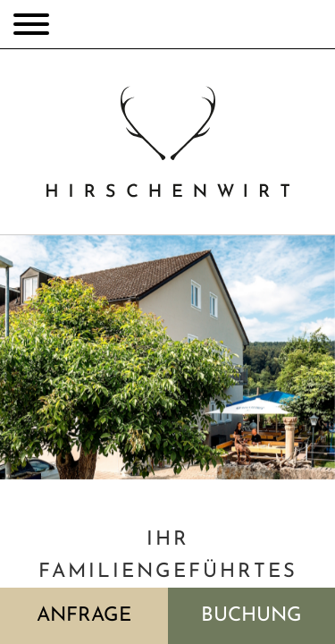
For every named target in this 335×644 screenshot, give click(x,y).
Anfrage (84, 616)
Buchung (251, 616)
